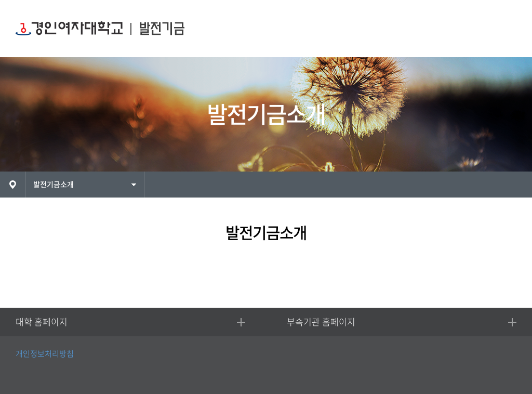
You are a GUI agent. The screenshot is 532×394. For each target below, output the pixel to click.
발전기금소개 (54, 185)
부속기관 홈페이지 (321, 322)
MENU (505, 29)
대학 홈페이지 (42, 322)
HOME (12, 185)
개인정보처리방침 (45, 354)
